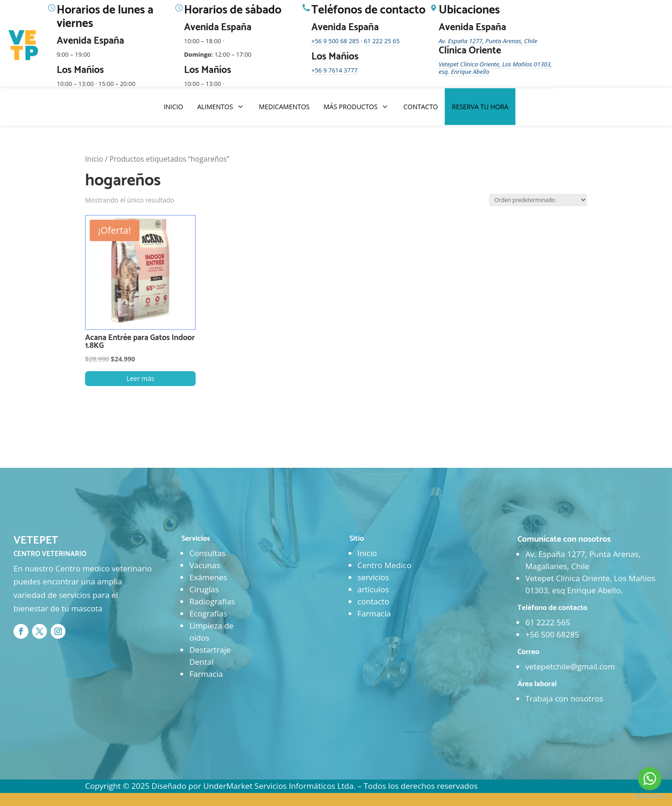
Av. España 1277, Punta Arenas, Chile (488, 41)
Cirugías (204, 589)
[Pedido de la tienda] (538, 200)
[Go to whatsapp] (650, 779)
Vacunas (204, 565)
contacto (373, 601)
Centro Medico (384, 565)
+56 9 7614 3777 (334, 70)
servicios (373, 577)
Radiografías (212, 601)
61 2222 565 (547, 622)
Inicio (94, 159)
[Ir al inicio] (24, 46)
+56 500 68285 (552, 634)
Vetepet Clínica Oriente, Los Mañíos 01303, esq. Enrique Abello (495, 68)
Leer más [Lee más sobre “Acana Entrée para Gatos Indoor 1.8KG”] (140, 378)
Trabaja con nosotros (564, 698)
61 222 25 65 (382, 41)
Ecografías (208, 613)
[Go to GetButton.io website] (650, 796)
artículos (373, 589)
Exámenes (208, 577)
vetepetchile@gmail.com (570, 666)
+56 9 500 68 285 (335, 41)
